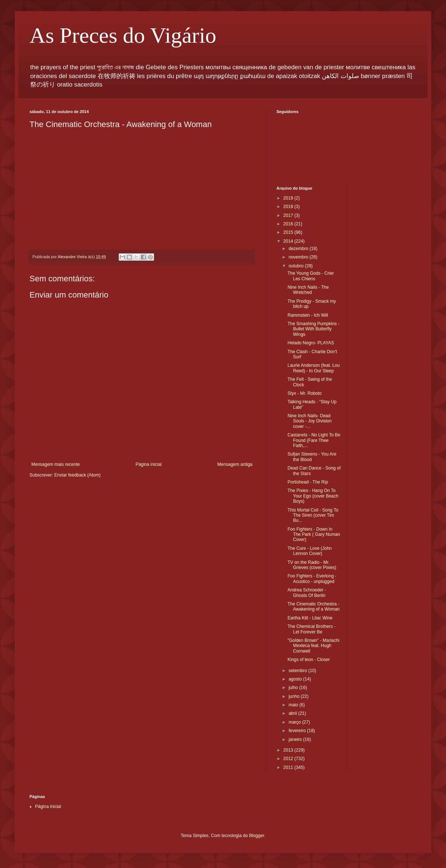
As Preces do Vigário (123, 35)
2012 (289, 759)
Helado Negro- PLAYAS (311, 343)
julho (294, 688)
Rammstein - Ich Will (308, 315)
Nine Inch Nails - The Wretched (308, 290)
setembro (298, 671)
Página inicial (149, 464)
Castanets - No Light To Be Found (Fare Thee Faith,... (314, 440)
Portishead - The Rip (308, 482)
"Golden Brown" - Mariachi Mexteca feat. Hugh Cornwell (313, 646)
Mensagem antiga (235, 464)
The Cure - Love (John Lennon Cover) (310, 551)
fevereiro (298, 731)
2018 (289, 207)
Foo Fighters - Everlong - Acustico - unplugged (312, 579)
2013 (289, 750)
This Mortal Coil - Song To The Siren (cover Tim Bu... (313, 515)
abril (293, 713)
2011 (289, 767)
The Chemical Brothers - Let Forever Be (311, 629)
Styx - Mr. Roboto (305, 393)
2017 (289, 215)
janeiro (296, 739)
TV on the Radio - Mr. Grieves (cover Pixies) (312, 565)
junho (295, 696)
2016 (289, 224)
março (295, 722)
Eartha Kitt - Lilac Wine (310, 618)
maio (294, 705)
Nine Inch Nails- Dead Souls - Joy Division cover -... (310, 421)
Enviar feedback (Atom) (77, 475)
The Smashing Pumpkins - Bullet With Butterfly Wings (313, 329)
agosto (296, 679)
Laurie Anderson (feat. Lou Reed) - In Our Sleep (313, 368)
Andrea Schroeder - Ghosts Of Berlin (307, 593)
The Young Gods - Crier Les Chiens (311, 276)
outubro (297, 266)
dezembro (299, 249)
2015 (289, 232)
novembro (299, 257)
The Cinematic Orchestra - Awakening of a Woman (313, 607)
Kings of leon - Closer (309, 660)
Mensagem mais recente (55, 464)
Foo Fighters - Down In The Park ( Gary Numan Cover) (314, 535)
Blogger (257, 836)
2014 (289, 241)
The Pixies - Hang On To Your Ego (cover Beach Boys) (313, 496)
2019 (289, 198)
